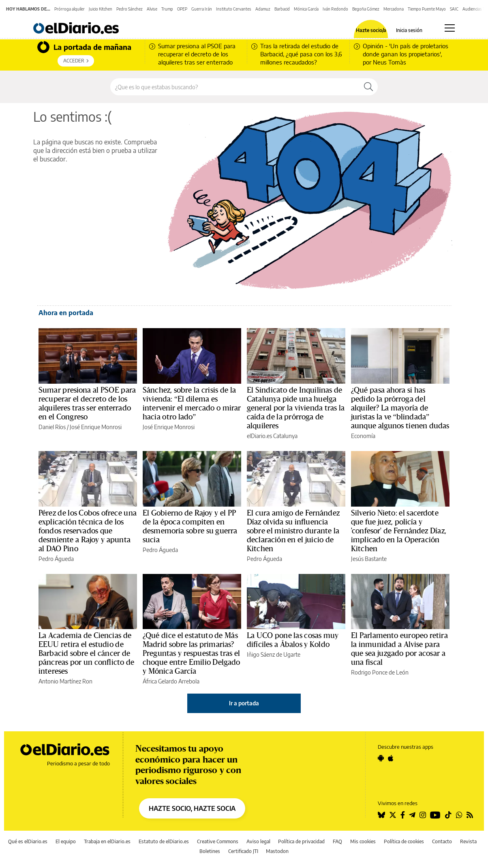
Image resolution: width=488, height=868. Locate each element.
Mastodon (277, 851)
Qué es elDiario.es (28, 841)
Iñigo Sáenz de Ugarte (274, 654)
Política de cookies (404, 841)
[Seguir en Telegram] (412, 815)
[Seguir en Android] (381, 758)
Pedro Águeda (56, 559)
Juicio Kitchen (101, 9)
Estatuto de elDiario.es (164, 841)
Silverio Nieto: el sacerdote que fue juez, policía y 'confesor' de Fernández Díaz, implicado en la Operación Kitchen (399, 531)
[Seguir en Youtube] (435, 815)
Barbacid (282, 9)
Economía (363, 436)
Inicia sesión (409, 30)
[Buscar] (368, 87)
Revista (468, 841)
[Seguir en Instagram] (423, 815)
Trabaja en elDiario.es (107, 841)
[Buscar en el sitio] (235, 87)
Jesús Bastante (369, 559)
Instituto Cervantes (234, 9)
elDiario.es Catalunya (272, 436)
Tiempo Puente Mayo (427, 9)
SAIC (454, 9)
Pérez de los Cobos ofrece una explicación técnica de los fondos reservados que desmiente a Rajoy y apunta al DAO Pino (88, 531)
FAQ (337, 841)
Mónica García (306, 9)
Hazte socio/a (371, 30)
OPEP (182, 9)
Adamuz (263, 9)
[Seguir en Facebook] (403, 815)
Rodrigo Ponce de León (380, 672)
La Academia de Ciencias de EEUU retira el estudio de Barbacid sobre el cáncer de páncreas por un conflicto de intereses (86, 653)
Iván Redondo (335, 9)
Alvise (152, 9)
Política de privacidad (301, 841)
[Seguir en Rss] (470, 815)
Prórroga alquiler (70, 9)
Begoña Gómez (366, 9)
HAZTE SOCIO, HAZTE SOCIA (192, 808)
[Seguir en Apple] (391, 758)
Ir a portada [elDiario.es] (244, 703)
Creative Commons (218, 841)
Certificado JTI (243, 851)
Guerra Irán (202, 9)
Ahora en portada (66, 313)
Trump (167, 9)
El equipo (66, 841)
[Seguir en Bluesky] (381, 815)
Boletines (210, 851)
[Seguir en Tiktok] (448, 815)
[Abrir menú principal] (450, 28)
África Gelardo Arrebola (171, 681)
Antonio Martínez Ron (65, 681)
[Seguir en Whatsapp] (459, 815)
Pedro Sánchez (129, 9)
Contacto (442, 841)
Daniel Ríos (52, 427)
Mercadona (394, 9)
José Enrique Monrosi (96, 427)
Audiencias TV (475, 9)
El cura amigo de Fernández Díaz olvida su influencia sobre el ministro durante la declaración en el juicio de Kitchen (293, 531)
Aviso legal (258, 841)
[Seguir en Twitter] (393, 815)
